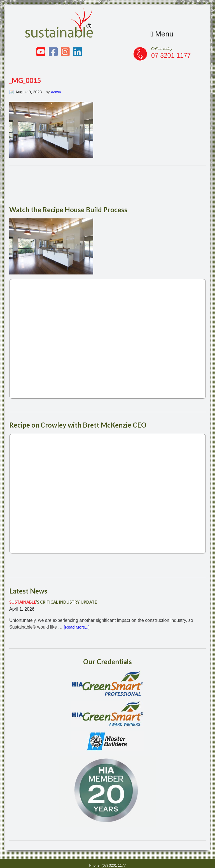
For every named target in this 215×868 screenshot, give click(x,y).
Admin (56, 92)
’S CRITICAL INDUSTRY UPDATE (57, 602)
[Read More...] (78, 628)
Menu (161, 34)
